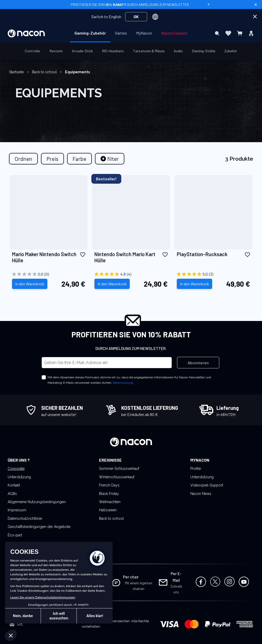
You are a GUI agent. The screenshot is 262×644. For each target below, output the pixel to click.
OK (136, 17)
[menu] (131, 33)
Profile (196, 469)
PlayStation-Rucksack (202, 254)
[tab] (110, 159)
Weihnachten (110, 502)
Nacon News (201, 494)
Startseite (17, 72)
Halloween (108, 510)
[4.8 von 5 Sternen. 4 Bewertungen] (131, 274)
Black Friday (109, 494)
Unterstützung (19, 477)
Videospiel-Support (207, 485)
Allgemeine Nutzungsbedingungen (37, 502)
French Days (109, 485)
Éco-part (15, 535)
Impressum (17, 510)
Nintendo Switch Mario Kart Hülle (125, 257)
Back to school (45, 72)
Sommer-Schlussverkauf (119, 469)
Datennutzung (123, 383)
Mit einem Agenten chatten (139, 586)
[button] (83, 255)
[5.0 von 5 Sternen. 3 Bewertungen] (213, 274)
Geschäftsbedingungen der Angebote (39, 527)
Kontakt (14, 485)
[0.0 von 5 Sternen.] (49, 274)
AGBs (12, 494)
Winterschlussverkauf (117, 477)
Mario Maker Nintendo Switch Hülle (44, 257)
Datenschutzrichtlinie (25, 518)
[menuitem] (90, 33)
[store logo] (26, 33)
